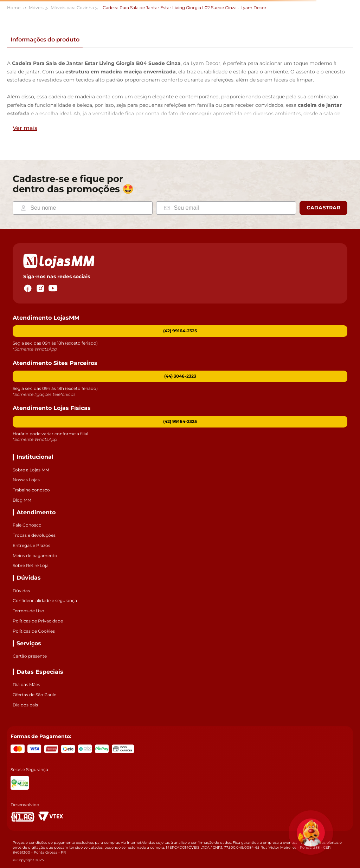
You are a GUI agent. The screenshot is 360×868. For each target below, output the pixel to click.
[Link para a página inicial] (17, 8)
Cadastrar (323, 208)
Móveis (36, 8)
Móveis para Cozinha (72, 8)
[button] (180, 376)
